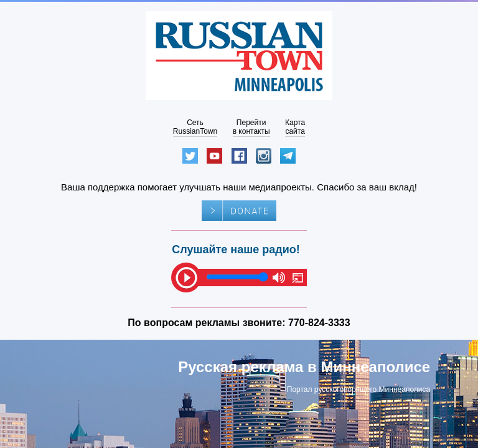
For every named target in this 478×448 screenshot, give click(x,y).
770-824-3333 (319, 323)
